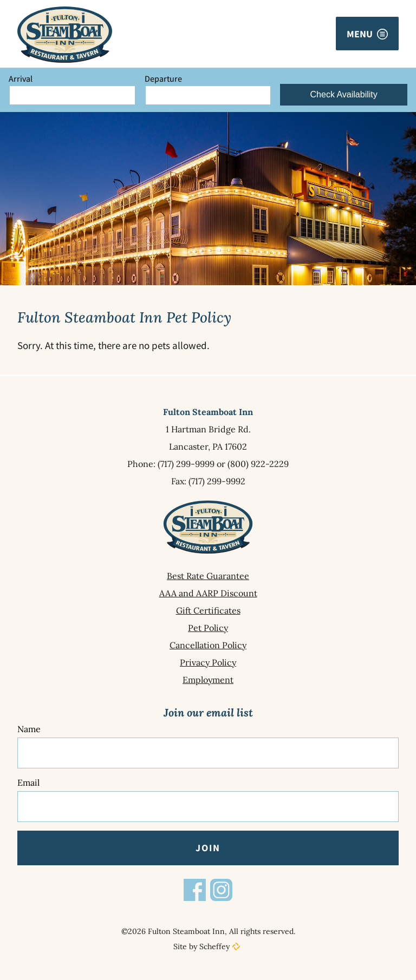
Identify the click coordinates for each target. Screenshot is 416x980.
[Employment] (208, 680)
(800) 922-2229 (258, 464)
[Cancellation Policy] (208, 645)
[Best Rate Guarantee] (208, 576)
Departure (163, 78)
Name (29, 729)
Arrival (21, 78)
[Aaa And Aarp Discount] (208, 593)
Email (28, 782)
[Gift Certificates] (208, 610)
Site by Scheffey (201, 946)
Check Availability (344, 94)
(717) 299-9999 (186, 464)
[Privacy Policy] (208, 662)
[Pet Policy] (208, 628)
